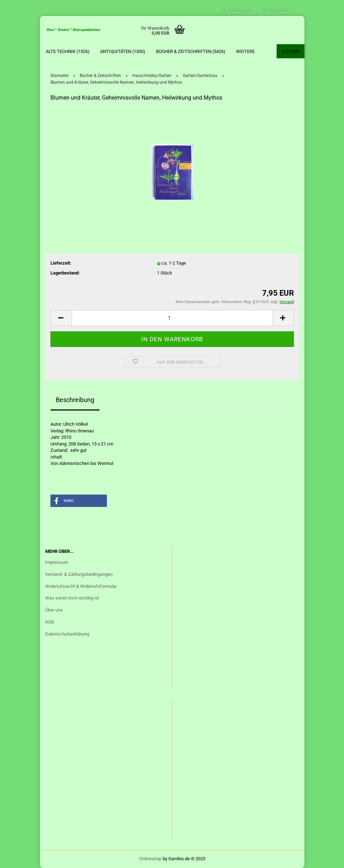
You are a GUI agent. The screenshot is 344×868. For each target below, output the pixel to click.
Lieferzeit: (61, 263)
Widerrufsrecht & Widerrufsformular (81, 586)
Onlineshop (150, 859)
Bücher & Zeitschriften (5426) (191, 51)
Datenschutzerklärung (67, 634)
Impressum (57, 562)
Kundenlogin (237, 11)
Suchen (291, 51)
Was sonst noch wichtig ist (72, 598)
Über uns (54, 610)
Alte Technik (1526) (68, 51)
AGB (50, 622)
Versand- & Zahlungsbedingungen (79, 574)
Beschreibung (75, 400)
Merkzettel (276, 11)
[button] (79, 501)
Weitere (245, 51)
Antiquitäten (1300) (123, 51)
